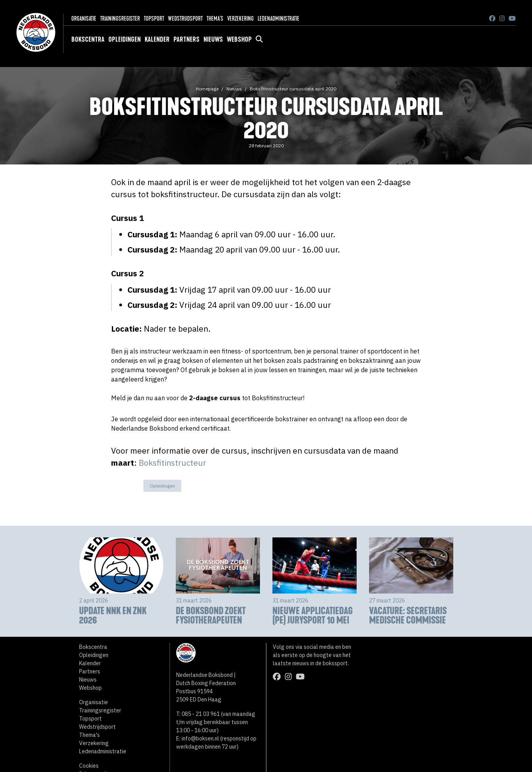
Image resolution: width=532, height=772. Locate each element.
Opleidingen (125, 39)
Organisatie (84, 19)
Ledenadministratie (278, 19)
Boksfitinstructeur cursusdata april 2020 (293, 89)
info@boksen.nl (200, 738)
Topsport (154, 19)
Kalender (157, 39)
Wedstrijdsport (185, 19)
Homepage (207, 89)
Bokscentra (88, 39)
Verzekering (240, 19)
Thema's (215, 19)
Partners (186, 39)
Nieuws (213, 39)
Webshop (239, 39)
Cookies (89, 766)
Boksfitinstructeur (172, 463)
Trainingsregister (120, 19)
